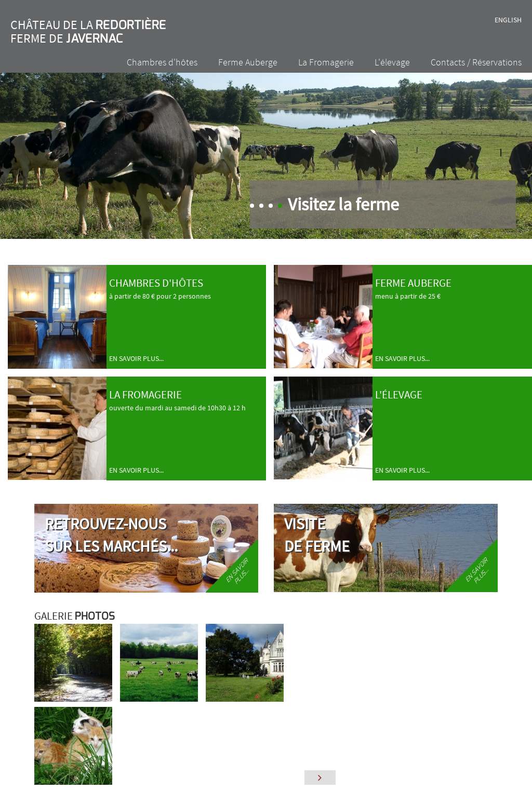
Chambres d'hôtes (162, 62)
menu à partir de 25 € (452, 314)
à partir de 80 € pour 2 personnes (186, 314)
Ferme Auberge (248, 62)
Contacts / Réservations (476, 62)
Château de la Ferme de (88, 31)
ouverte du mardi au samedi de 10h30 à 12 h (186, 426)
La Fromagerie (326, 62)
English (508, 20)
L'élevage (392, 62)
